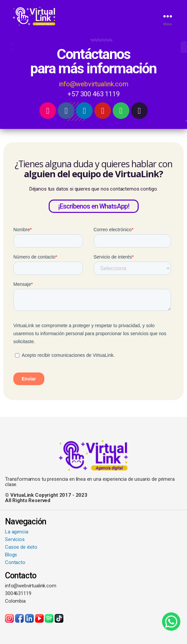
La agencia (17, 532)
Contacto (15, 562)
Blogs (11, 555)
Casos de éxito (21, 547)
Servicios (15, 539)
